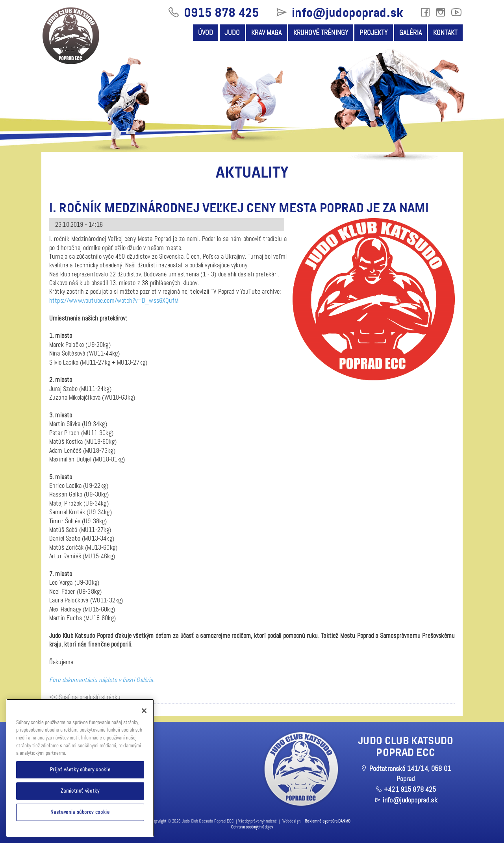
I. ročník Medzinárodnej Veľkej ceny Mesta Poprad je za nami (239, 208)
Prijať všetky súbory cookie (80, 770)
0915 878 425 (213, 13)
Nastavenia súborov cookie (80, 812)
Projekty (373, 33)
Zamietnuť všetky (80, 791)
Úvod (206, 33)
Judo (232, 33)
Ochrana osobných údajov (252, 827)
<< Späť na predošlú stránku (85, 697)
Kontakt (445, 33)
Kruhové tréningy (321, 33)
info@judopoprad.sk (339, 13)
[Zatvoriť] (144, 711)
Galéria (410, 33)
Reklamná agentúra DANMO (328, 821)
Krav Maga (266, 33)
